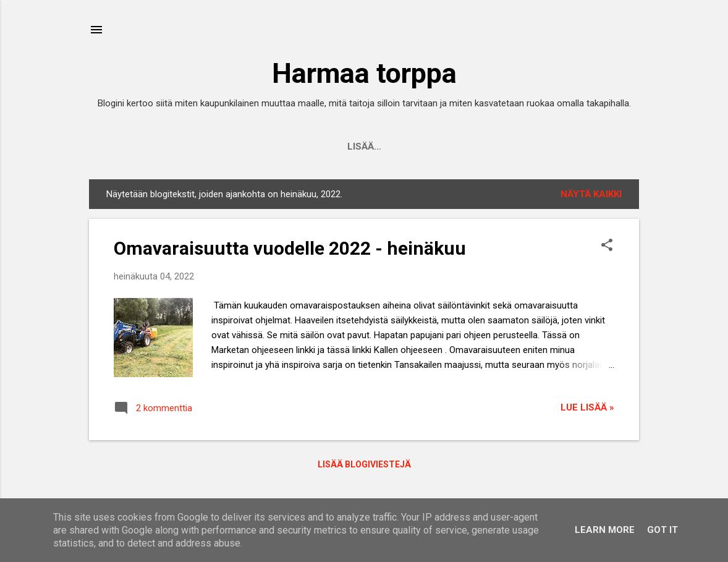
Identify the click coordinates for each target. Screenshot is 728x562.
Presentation (371, 147)
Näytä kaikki (591, 194)
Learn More (605, 530)
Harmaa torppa (364, 73)
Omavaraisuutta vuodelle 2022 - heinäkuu (290, 248)
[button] (607, 246)
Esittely (292, 147)
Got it (662, 530)
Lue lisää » (587, 407)
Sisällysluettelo (474, 147)
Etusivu (229, 147)
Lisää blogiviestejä (364, 464)
